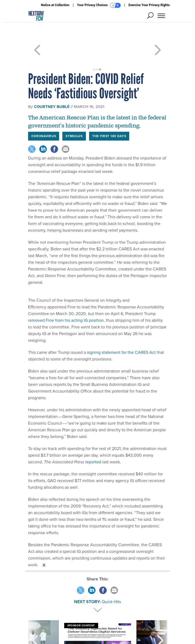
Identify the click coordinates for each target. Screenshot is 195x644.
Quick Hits (111, 582)
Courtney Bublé (52, 87)
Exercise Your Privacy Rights (149, 5)
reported (93, 443)
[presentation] (35, 621)
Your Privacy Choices (99, 5)
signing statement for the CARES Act (122, 333)
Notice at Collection (55, 5)
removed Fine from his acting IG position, (66, 301)
